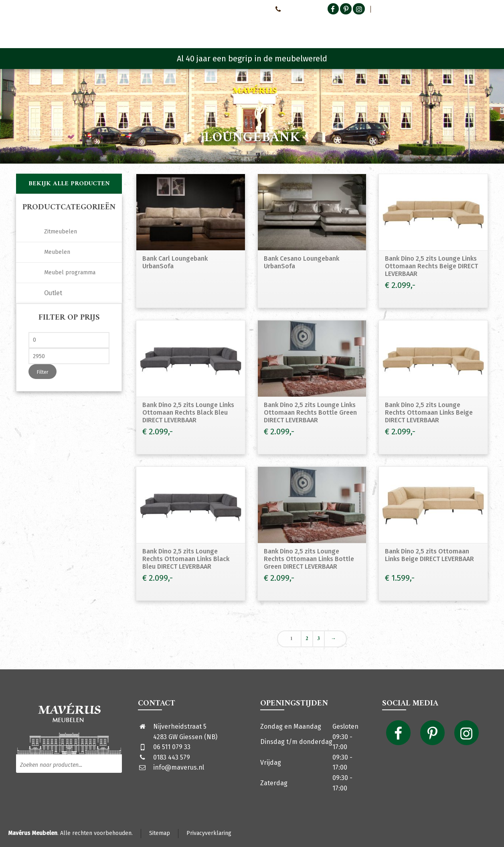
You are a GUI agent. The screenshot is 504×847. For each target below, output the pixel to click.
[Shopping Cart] (483, 28)
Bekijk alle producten (69, 184)
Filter (43, 372)
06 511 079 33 (172, 747)
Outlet (53, 293)
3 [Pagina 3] (319, 639)
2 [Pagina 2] (307, 639)
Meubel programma (70, 273)
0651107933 (291, 9)
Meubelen (57, 252)
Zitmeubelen (61, 232)
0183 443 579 (172, 757)
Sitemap (160, 833)
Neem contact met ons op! (235, 9)
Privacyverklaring (209, 833)
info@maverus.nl (179, 767)
